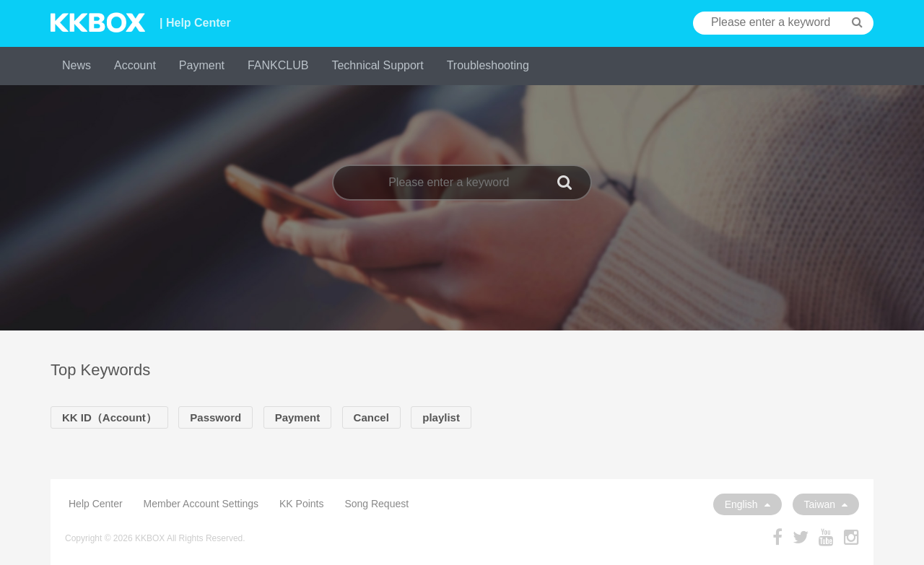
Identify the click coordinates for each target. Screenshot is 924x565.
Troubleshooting (488, 65)
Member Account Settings (201, 504)
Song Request (376, 504)
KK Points (301, 504)
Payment (202, 65)
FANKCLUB (278, 65)
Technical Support (377, 65)
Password (215, 417)
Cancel (371, 417)
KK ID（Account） (109, 417)
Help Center (96, 504)
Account (135, 65)
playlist (441, 417)
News (77, 65)
